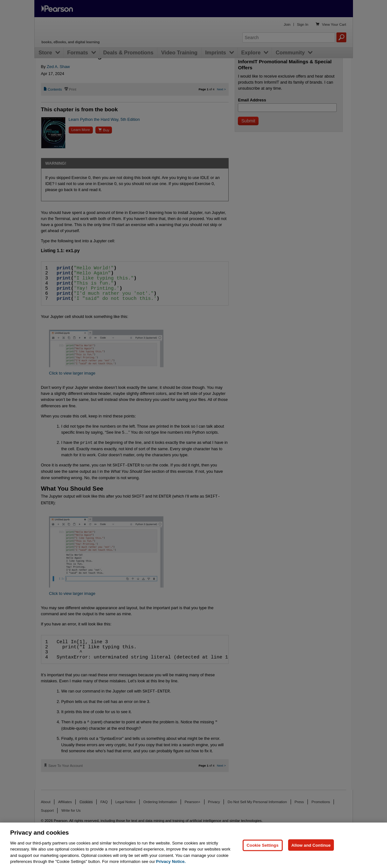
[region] (193, 845)
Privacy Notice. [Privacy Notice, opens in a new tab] (171, 861)
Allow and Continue (311, 845)
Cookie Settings (263, 845)
